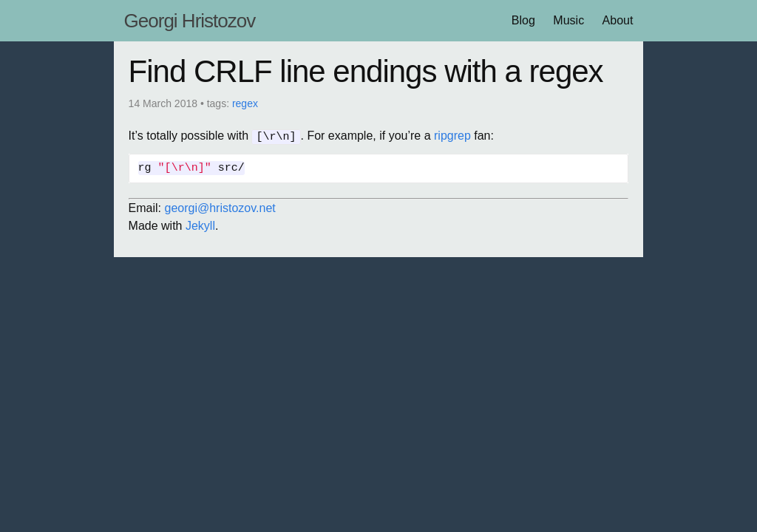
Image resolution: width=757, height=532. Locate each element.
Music (568, 20)
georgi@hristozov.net (220, 207)
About (618, 20)
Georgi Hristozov (190, 21)
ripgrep (452, 136)
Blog (523, 20)
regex (245, 103)
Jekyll (200, 225)
